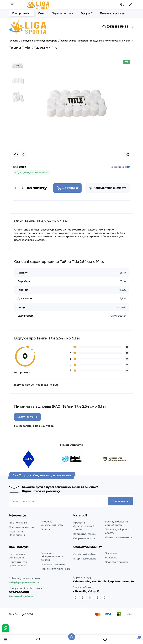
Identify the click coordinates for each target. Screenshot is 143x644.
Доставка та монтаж (21, 527)
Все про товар (21, 13)
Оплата (45, 530)
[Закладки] (105, 639)
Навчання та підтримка (55, 569)
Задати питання (27, 417)
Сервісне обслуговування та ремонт (52, 557)
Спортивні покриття (86, 538)
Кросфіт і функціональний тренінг (84, 526)
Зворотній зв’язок (116, 562)
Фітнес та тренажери (119, 537)
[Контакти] (122, 5)
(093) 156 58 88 (115, 27)
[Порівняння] (38, 639)
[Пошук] (72, 637)
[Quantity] (19, 188)
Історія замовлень (85, 559)
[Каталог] (5, 639)
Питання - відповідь (113, 13)
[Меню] (13, 5)
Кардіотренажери (85, 534)
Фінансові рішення (53, 564)
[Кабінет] (131, 5)
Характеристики (63, 13)
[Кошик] (138, 639)
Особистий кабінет (85, 554)
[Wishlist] (24, 154)
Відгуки (87, 13)
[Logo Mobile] (38, 5)
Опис (41, 13)
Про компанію (18, 523)
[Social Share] (127, 154)
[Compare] (16, 154)
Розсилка (111, 558)
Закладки (111, 553)
